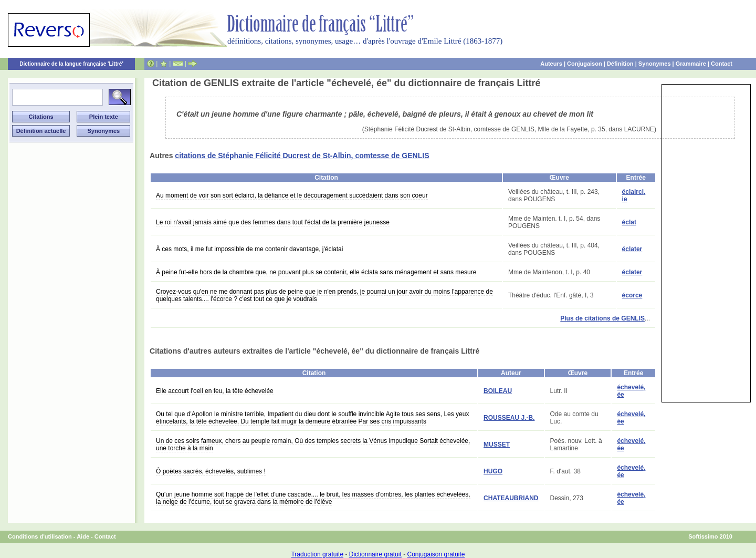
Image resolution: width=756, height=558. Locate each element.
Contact (722, 64)
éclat (629, 222)
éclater (632, 249)
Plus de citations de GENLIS (602, 318)
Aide (83, 536)
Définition (620, 64)
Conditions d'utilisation (40, 536)
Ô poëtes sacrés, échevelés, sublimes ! (211, 471)
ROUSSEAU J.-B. (509, 418)
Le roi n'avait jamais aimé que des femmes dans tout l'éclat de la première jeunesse (273, 222)
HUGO (493, 471)
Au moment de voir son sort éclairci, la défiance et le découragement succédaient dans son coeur (292, 195)
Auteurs (551, 64)
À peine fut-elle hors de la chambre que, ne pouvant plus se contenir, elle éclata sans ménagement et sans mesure (316, 272)
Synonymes (655, 64)
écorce (632, 295)
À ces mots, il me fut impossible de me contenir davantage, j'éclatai (249, 249)
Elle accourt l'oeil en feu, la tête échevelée (215, 391)
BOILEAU (498, 391)
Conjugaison (585, 64)
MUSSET (497, 445)
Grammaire (691, 64)
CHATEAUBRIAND (511, 498)
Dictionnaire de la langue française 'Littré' (71, 64)
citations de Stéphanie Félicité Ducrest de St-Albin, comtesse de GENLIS (302, 156)
